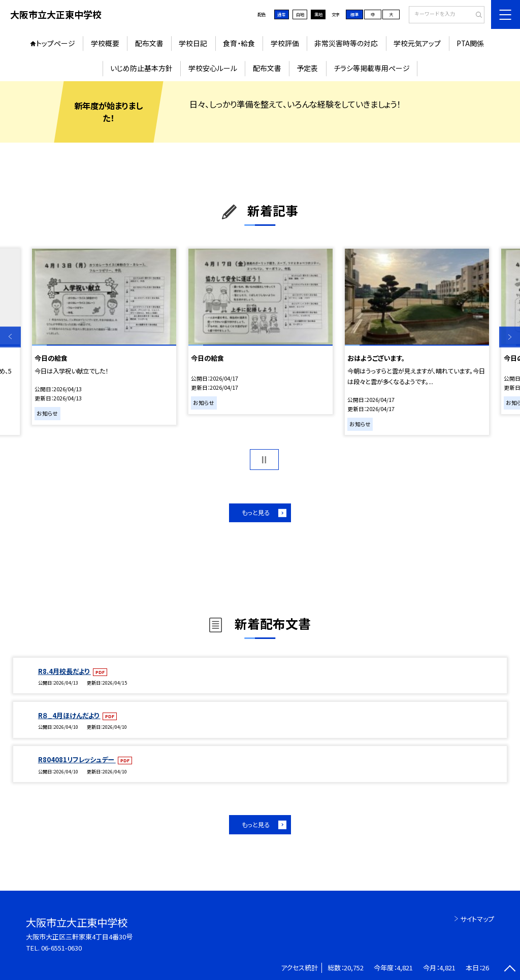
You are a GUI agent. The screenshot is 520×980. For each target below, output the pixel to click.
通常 (281, 14)
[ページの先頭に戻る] (510, 970)
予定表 (307, 68)
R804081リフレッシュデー (77, 759)
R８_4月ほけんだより (69, 715)
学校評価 (285, 43)
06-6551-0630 (61, 948)
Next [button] (510, 337)
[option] (104, 337)
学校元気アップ (417, 43)
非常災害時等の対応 (346, 43)
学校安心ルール (213, 68)
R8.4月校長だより (64, 671)
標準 (354, 14)
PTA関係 (470, 43)
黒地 (318, 14)
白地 (300, 14)
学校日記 (193, 43)
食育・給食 (239, 43)
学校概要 (105, 43)
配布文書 (149, 43)
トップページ (56, 43)
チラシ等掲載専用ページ (372, 68)
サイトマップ (477, 919)
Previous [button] (10, 337)
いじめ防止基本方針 (141, 68)
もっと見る (256, 513)
